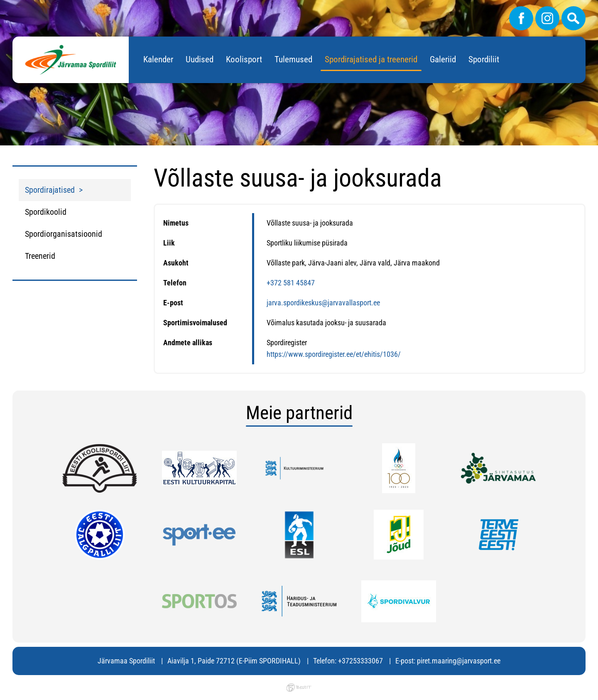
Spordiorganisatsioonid (64, 234)
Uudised (200, 59)
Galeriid (443, 59)
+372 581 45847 (291, 283)
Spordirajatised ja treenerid (371, 59)
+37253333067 (360, 661)
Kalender (158, 59)
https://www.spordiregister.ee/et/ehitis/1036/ (334, 354)
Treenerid (40, 256)
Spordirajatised (50, 190)
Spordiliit (484, 59)
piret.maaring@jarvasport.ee (459, 661)
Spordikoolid (46, 212)
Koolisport (244, 59)
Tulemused (293, 59)
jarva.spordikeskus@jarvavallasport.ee (323, 303)
